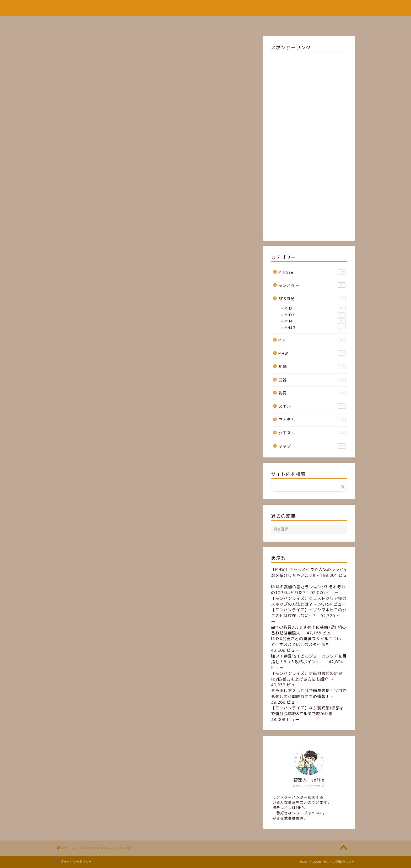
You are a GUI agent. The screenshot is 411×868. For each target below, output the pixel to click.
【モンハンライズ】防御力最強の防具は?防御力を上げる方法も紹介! (307, 676)
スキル (312, 406)
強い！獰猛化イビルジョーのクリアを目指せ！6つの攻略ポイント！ (309, 659)
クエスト (312, 433)
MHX (315, 308)
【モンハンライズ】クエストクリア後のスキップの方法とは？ (309, 601)
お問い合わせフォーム (236, 23)
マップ (312, 446)
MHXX (315, 315)
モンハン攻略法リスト (206, 8)
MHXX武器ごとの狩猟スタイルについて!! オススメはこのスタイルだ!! (306, 642)
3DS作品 (312, 299)
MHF (312, 340)
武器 (312, 380)
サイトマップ (192, 23)
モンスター (312, 285)
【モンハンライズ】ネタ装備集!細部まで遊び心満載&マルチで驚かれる (307, 711)
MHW (312, 353)
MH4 (315, 321)
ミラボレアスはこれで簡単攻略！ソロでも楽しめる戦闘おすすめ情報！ (309, 694)
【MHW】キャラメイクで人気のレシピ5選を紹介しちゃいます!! (309, 572)
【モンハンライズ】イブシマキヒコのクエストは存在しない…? (309, 613)
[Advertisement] (309, 145)
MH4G (315, 328)
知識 (312, 366)
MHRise (312, 272)
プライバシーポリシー (76, 862)
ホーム (161, 23)
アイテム (312, 420)
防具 (312, 393)
